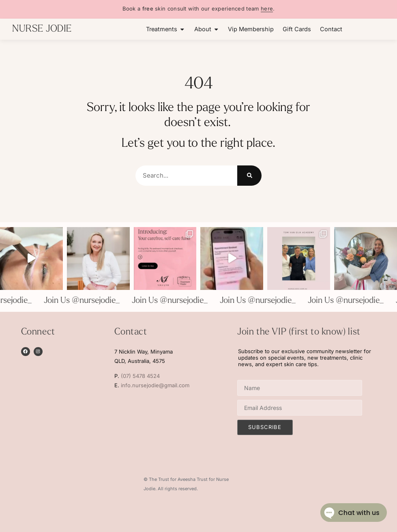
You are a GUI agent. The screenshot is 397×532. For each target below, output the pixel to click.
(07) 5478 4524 (140, 376)
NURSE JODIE (42, 29)
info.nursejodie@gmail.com (155, 385)
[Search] (249, 176)
